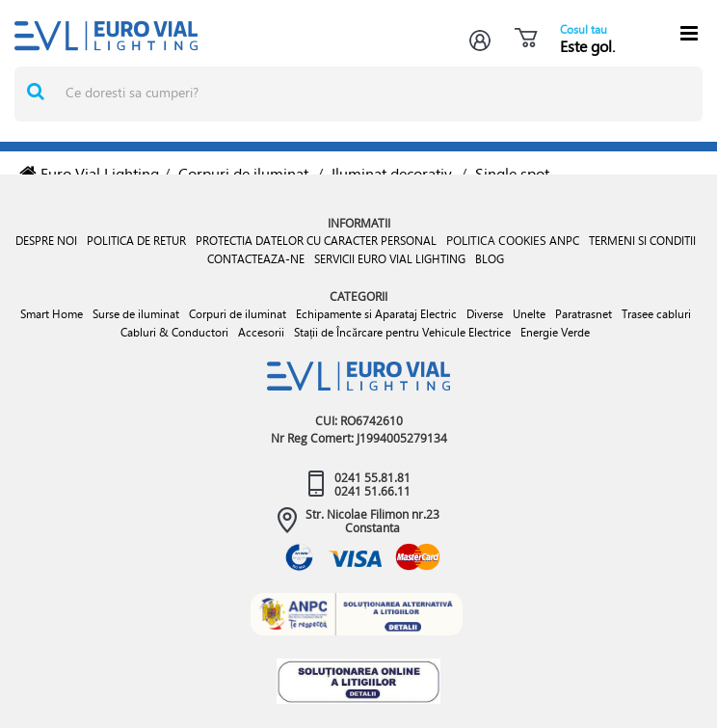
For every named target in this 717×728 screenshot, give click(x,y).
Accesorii (261, 332)
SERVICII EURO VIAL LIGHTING (390, 259)
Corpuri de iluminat (243, 173)
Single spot (512, 173)
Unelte (529, 314)
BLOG (490, 259)
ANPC (564, 241)
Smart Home (52, 314)
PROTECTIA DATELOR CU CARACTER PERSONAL (316, 241)
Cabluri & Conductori (174, 332)
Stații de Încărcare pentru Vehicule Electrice (402, 332)
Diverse (485, 314)
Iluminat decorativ (392, 173)
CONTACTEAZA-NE (256, 259)
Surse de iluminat (136, 314)
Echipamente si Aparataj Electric (376, 314)
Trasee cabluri (656, 314)
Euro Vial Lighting (89, 173)
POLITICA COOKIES (496, 240)
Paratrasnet (584, 314)
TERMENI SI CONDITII (642, 241)
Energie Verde (555, 332)
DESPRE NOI (46, 241)
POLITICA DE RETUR (136, 241)
